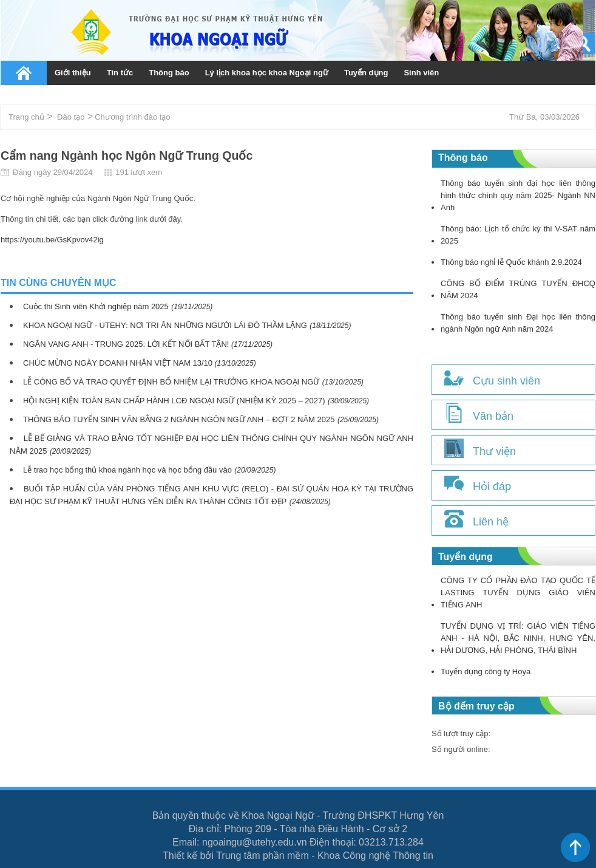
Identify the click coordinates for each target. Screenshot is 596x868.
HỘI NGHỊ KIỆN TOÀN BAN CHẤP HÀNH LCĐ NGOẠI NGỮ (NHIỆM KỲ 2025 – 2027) (174, 401)
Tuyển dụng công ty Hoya (486, 672)
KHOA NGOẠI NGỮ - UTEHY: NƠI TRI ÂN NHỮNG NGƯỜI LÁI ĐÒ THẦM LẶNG (165, 325)
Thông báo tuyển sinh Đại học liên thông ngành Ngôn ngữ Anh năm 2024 (518, 323)
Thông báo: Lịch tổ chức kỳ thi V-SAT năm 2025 (518, 235)
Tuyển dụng (366, 73)
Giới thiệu (73, 73)
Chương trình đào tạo (132, 117)
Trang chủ (24, 73)
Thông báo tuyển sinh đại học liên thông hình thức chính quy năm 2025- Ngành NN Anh (518, 195)
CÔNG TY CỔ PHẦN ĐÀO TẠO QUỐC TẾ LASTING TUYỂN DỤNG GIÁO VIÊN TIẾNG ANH (518, 593)
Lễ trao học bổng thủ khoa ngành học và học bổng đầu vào (127, 470)
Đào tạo (71, 117)
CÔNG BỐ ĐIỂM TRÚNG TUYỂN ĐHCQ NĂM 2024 (518, 289)
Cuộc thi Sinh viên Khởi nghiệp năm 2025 (96, 306)
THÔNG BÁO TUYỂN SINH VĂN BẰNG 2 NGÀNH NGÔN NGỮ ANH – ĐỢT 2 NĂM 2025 (179, 419)
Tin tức (120, 73)
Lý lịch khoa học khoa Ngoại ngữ (267, 73)
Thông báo (169, 73)
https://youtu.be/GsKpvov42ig (52, 240)
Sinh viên (421, 73)
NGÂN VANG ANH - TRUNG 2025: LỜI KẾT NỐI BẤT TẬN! (127, 344)
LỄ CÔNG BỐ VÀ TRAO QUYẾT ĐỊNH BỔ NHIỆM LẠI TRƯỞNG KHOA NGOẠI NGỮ (171, 382)
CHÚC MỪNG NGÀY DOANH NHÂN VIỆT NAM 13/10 (119, 363)
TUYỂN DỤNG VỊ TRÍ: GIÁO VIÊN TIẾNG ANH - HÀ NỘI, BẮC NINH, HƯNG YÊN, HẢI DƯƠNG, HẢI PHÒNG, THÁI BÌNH (518, 638)
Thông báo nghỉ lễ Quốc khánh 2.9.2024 (511, 262)
